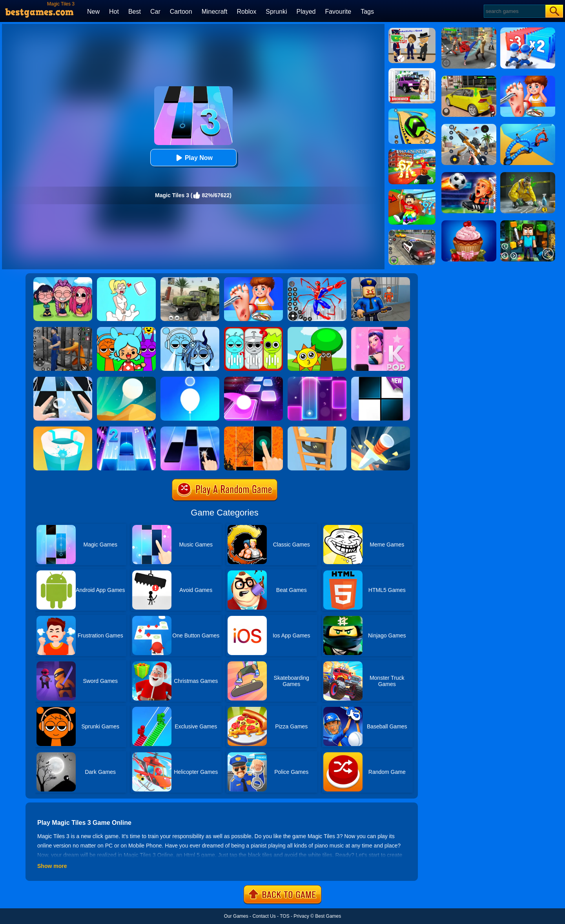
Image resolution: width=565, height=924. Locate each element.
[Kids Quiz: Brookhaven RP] (412, 71)
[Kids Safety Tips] (253, 280)
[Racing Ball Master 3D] (412, 111)
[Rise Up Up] (190, 379)
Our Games (236, 916)
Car (155, 12)
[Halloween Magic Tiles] (253, 429)
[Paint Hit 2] (63, 429)
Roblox (246, 12)
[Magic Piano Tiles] (190, 429)
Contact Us (264, 916)
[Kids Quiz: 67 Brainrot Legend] (412, 152)
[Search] (514, 11)
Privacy (301, 916)
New (93, 12)
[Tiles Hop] (253, 379)
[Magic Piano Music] (317, 379)
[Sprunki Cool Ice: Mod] (190, 330)
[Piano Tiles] (381, 379)
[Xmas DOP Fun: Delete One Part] (126, 280)
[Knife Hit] (381, 429)
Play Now (193, 158)
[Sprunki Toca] (126, 330)
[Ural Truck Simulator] (190, 280)
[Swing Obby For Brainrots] (412, 192)
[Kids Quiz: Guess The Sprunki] (253, 330)
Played (306, 12)
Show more (52, 866)
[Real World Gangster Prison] (63, 330)
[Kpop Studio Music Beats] (63, 280)
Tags (367, 12)
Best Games (328, 916)
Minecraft (215, 12)
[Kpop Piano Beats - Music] (381, 330)
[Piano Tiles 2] (126, 429)
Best (135, 12)
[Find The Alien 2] (412, 31)
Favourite (338, 12)
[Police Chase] (412, 232)
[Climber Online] (317, 429)
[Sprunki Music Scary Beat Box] (317, 330)
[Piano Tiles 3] (63, 379)
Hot (114, 12)
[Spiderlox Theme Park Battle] (317, 280)
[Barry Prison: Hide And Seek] (381, 280)
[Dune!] (126, 379)
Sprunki (276, 12)
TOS (284, 916)
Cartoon (181, 12)
